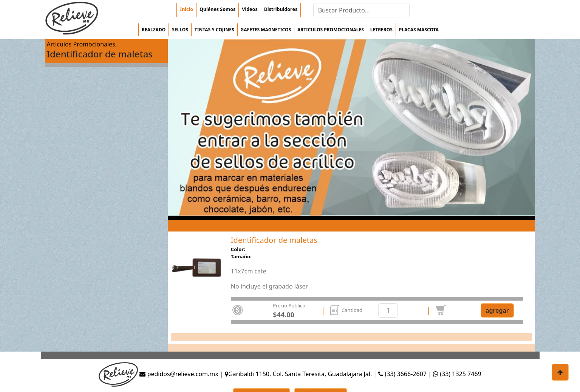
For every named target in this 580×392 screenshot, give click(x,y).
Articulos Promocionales (331, 30)
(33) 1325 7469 (457, 374)
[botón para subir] (560, 372)
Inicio (186, 9)
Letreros (381, 30)
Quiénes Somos (217, 9)
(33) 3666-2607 (403, 374)
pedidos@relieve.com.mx (179, 374)
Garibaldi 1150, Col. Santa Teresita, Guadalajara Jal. (298, 374)
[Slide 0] (196, 283)
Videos (250, 9)
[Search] (361, 10)
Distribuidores (281, 9)
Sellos (180, 30)
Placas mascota (419, 30)
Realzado (154, 30)
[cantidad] (388, 310)
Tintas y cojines (214, 30)
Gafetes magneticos (266, 30)
